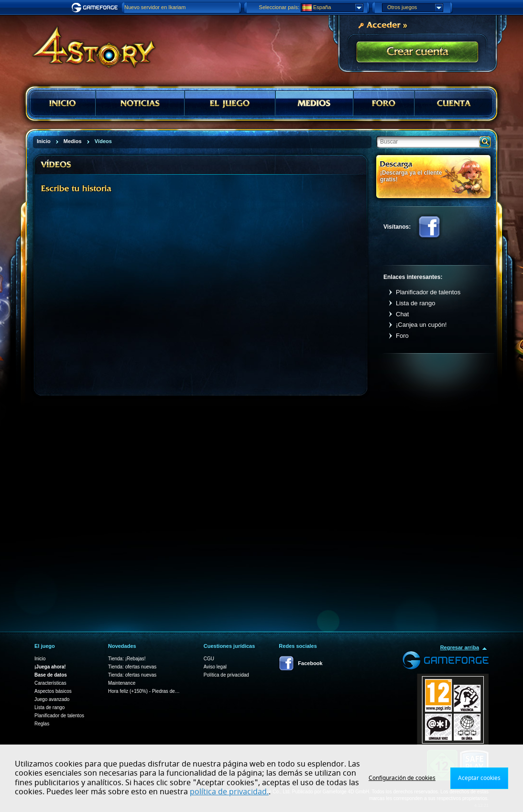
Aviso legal (215, 667)
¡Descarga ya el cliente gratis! (411, 176)
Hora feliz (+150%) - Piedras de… (144, 691)
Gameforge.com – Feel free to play (96, 8)
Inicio (40, 659)
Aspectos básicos (53, 691)
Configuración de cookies (402, 778)
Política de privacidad (226, 675)
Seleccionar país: (279, 7)
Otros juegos (415, 8)
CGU (209, 659)
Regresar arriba (460, 647)
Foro (402, 336)
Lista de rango (415, 303)
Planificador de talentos (428, 292)
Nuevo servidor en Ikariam (155, 7)
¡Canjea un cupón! (421, 325)
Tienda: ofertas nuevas (132, 667)
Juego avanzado (52, 699)
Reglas (42, 724)
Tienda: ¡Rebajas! (127, 659)
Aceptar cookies (479, 778)
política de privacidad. (229, 792)
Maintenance (122, 683)
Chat (402, 314)
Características (50, 683)
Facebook (429, 227)
